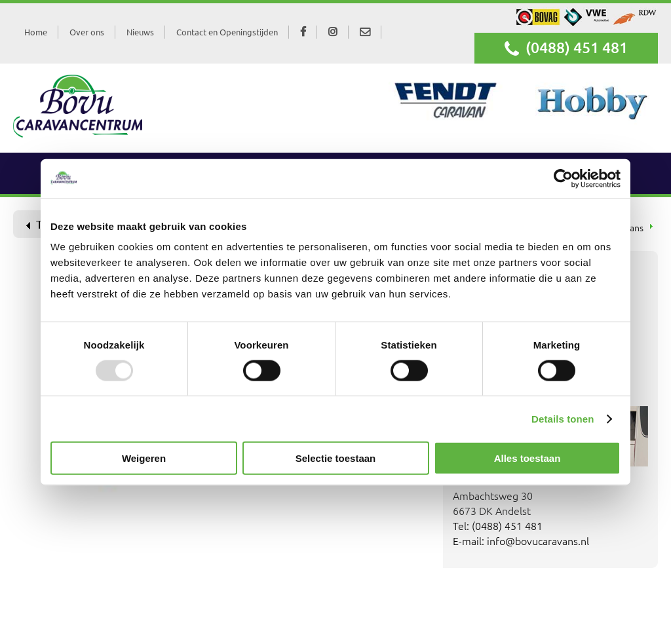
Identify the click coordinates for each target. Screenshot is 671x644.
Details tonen (563, 418)
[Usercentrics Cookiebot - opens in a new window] (563, 178)
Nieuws (140, 32)
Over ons (87, 32)
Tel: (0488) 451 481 (498, 525)
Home (36, 32)
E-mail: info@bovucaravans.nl (521, 540)
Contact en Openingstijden (227, 32)
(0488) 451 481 (566, 48)
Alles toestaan (527, 458)
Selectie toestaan (336, 458)
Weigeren (144, 458)
